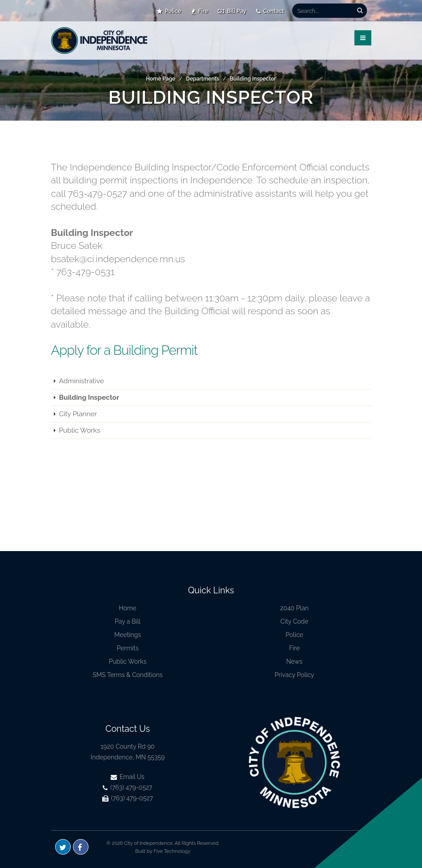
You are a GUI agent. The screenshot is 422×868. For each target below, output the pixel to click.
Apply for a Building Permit (125, 350)
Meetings (128, 635)
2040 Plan (294, 608)
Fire (200, 11)
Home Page (161, 79)
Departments (203, 79)
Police (169, 11)
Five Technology (172, 851)
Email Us (128, 777)
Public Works (80, 430)
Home (128, 608)
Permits (127, 648)
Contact (270, 11)
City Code (295, 621)
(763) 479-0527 (127, 787)
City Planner (78, 414)
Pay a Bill (128, 621)
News (295, 661)
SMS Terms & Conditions (128, 675)
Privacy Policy (295, 675)
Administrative (82, 381)
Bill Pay (232, 11)
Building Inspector (253, 79)
